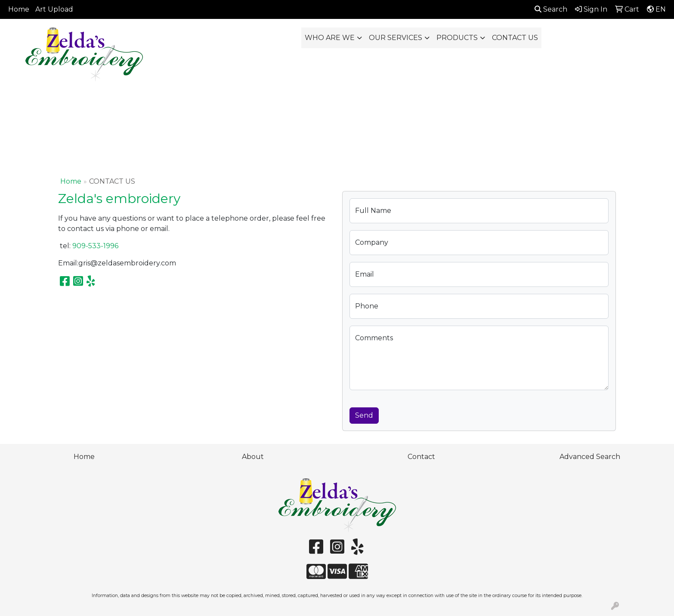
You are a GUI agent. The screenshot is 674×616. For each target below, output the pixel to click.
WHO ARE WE (330, 38)
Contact (421, 457)
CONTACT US (515, 38)
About (253, 457)
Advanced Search (590, 457)
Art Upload (54, 9)
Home (19, 9)
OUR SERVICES (396, 38)
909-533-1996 (95, 246)
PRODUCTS (457, 38)
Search (551, 9)
